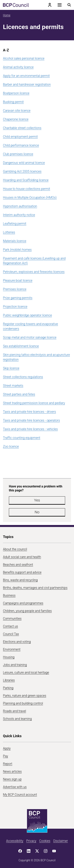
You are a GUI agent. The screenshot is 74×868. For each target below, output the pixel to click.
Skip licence (11, 368)
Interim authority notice (19, 215)
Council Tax (11, 634)
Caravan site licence (17, 111)
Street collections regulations (23, 377)
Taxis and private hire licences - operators (31, 420)
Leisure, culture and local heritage (26, 672)
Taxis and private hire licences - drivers (30, 412)
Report (8, 764)
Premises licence (15, 289)
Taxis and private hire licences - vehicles (30, 429)
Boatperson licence (16, 93)
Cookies (45, 841)
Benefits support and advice (22, 572)
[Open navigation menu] (60, 5)
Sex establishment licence (21, 346)
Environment (12, 649)
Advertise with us (15, 787)
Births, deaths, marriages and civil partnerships (35, 588)
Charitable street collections (22, 128)
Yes (37, 500)
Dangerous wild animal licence (24, 163)
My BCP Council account (20, 795)
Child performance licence (21, 145)
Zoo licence (11, 446)
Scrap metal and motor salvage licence (30, 337)
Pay (6, 756)
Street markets (13, 386)
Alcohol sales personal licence (24, 58)
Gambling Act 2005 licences (22, 171)
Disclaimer (61, 841)
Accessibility (15, 841)
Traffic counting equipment (22, 438)
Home (7, 15)
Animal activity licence (18, 67)
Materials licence (15, 241)
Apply (7, 748)
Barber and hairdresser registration (27, 84)
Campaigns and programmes (23, 603)
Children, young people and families (27, 611)
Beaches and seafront (18, 565)
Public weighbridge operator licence (27, 315)
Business (9, 595)
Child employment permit (20, 137)
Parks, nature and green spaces (25, 696)
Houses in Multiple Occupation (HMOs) (30, 197)
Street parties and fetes (19, 394)
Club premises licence (18, 154)
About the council (15, 549)
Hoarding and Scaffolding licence (26, 180)
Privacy (31, 841)
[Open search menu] (69, 5)
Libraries (9, 680)
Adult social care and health (22, 557)
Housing (9, 657)
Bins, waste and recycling (20, 580)
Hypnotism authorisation (20, 206)
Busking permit (13, 102)
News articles (12, 771)
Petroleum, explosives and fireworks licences (34, 272)
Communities (12, 619)
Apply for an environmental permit (26, 76)
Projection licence (15, 307)
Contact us (10, 626)
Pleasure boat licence (18, 280)
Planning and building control (23, 703)
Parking (8, 688)
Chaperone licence (16, 119)
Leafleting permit (15, 224)
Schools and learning (17, 719)
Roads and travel (15, 711)
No (37, 512)
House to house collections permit (27, 189)
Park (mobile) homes (17, 250)
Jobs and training (15, 665)
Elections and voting (17, 642)
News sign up (12, 779)
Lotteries (9, 232)
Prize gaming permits (18, 298)
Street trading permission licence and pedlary (34, 403)
